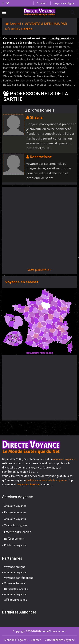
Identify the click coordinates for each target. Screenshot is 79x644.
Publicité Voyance (15, 545)
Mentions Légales (15, 640)
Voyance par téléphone (19, 578)
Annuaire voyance (15, 572)
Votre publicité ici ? (39, 270)
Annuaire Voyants (15, 519)
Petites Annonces (15, 512)
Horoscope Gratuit (16, 589)
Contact (42, 3)
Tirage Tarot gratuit (16, 525)
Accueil (15, 24)
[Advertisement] (39, 228)
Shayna (36, 117)
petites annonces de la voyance (47, 480)
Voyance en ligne (64, 3)
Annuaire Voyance (15, 506)
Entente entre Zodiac (18, 532)
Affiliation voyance (16, 600)
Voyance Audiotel (15, 583)
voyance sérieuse (28, 484)
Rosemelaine (41, 157)
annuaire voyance (64, 459)
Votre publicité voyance (60, 640)
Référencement (14, 539)
